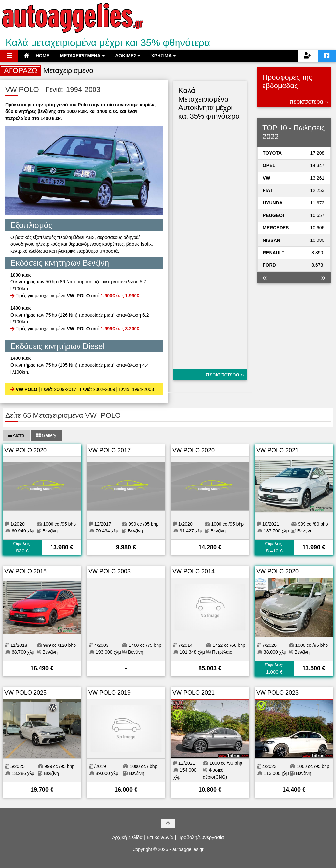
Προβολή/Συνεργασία (201, 837)
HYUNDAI (273, 203)
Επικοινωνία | (161, 837)
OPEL (269, 165)
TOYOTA (272, 153)
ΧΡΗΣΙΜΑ (163, 56)
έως (120, 296)
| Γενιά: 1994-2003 (135, 389)
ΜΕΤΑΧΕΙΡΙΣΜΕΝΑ (83, 56)
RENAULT (274, 253)
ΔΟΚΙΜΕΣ (128, 56)
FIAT (268, 190)
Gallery (46, 435)
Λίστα (16, 435)
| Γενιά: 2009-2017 (57, 389)
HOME (37, 56)
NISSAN (272, 240)
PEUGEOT (274, 215)
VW (267, 178)
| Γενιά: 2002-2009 (96, 389)
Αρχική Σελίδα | (129, 837)
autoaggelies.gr (188, 849)
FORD (269, 265)
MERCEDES (276, 228)
